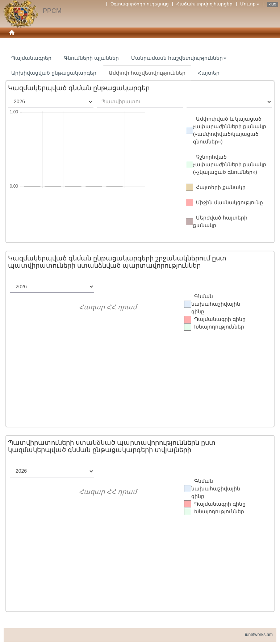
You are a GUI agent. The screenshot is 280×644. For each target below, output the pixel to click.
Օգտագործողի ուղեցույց (139, 4)
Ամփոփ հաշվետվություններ (147, 73)
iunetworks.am (259, 635)
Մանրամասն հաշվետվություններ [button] (179, 58)
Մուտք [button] (250, 4)
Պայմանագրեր (31, 58)
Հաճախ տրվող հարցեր (205, 4)
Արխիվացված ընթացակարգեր (54, 73)
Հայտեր (209, 73)
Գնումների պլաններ (91, 58)
